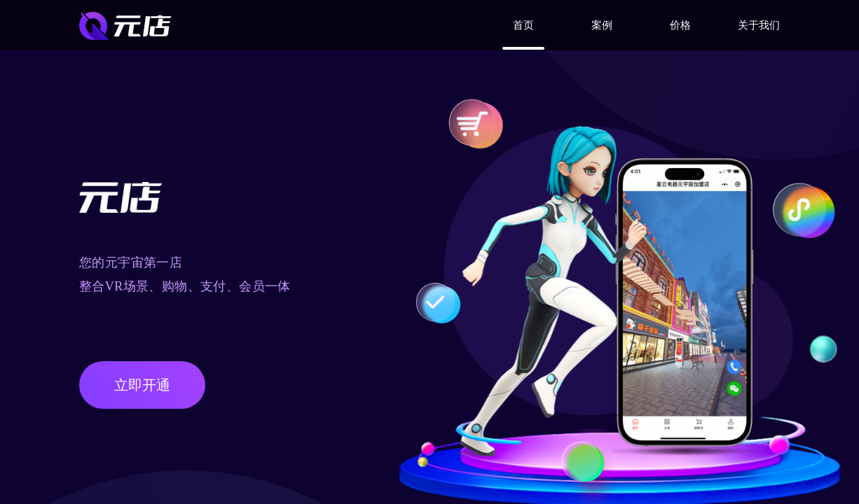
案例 (602, 25)
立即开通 (142, 385)
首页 (523, 25)
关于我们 (759, 25)
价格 (680, 25)
